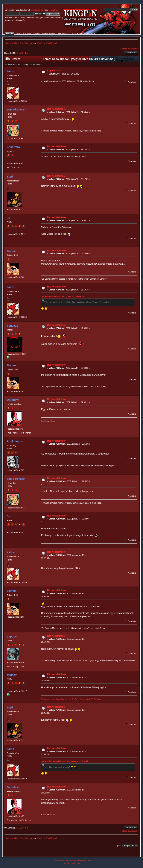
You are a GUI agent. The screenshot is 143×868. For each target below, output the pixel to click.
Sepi (10, 177)
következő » (133, 49)
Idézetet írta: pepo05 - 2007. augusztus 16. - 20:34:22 (65, 761)
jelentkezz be (37, 10)
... (20, 53)
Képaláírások (54, 71)
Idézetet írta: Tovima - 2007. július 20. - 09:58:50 (63, 297)
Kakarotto (13, 147)
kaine (10, 71)
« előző (124, 49)
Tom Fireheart (16, 109)
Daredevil (13, 400)
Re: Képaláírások (57, 109)
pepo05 (12, 636)
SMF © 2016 (71, 860)
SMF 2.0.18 (59, 860)
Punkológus (15, 441)
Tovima (12, 251)
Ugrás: (118, 846)
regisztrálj (53, 10)
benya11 (12, 326)
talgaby (12, 675)
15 (22, 53)
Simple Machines (84, 860)
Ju (8, 218)
